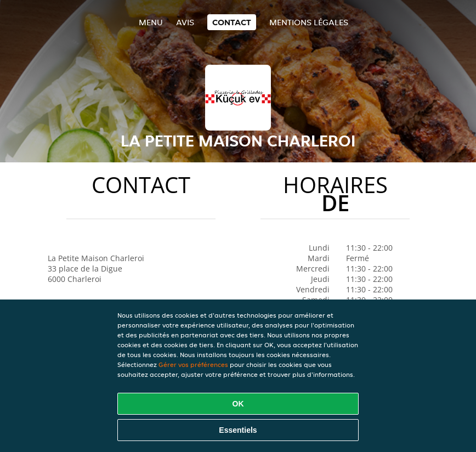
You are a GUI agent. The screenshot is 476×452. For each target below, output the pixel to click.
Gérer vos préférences (193, 365)
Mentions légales (309, 22)
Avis (185, 22)
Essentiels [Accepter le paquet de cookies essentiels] (238, 430)
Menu (151, 22)
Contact (232, 22)
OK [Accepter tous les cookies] (238, 404)
